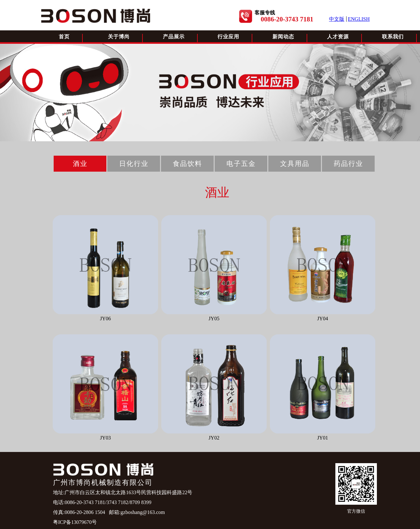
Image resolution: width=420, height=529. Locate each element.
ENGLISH (359, 19)
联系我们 (393, 37)
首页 (64, 37)
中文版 (337, 19)
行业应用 (228, 37)
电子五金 (241, 163)
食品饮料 (187, 163)
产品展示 (174, 37)
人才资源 (338, 37)
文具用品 (295, 163)
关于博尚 (119, 37)
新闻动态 (283, 37)
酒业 (80, 163)
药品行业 (348, 163)
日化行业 (134, 163)
